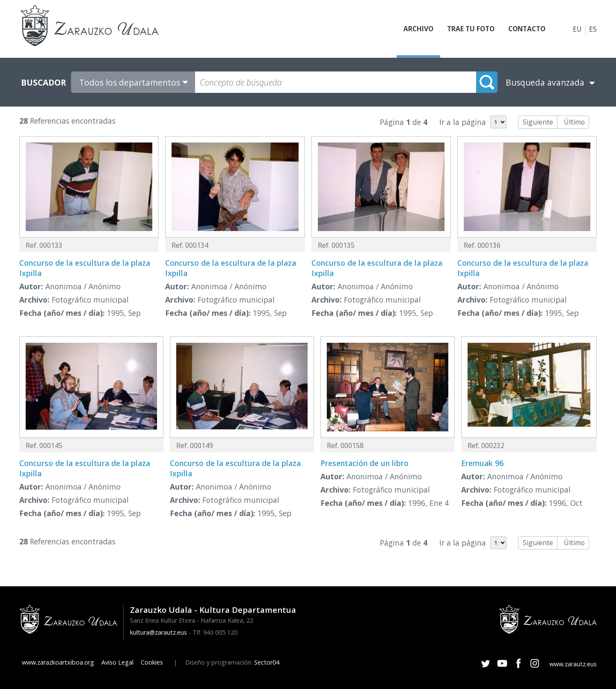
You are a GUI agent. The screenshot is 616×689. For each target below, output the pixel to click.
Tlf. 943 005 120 (215, 632)
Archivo (413, 29)
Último (574, 122)
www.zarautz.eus (573, 664)
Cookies (152, 662)
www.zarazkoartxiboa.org (58, 662)
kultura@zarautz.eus (158, 632)
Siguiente (538, 122)
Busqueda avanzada (545, 82)
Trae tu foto (467, 29)
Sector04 (267, 662)
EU (577, 29)
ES (593, 29)
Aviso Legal (117, 662)
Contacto (525, 29)
